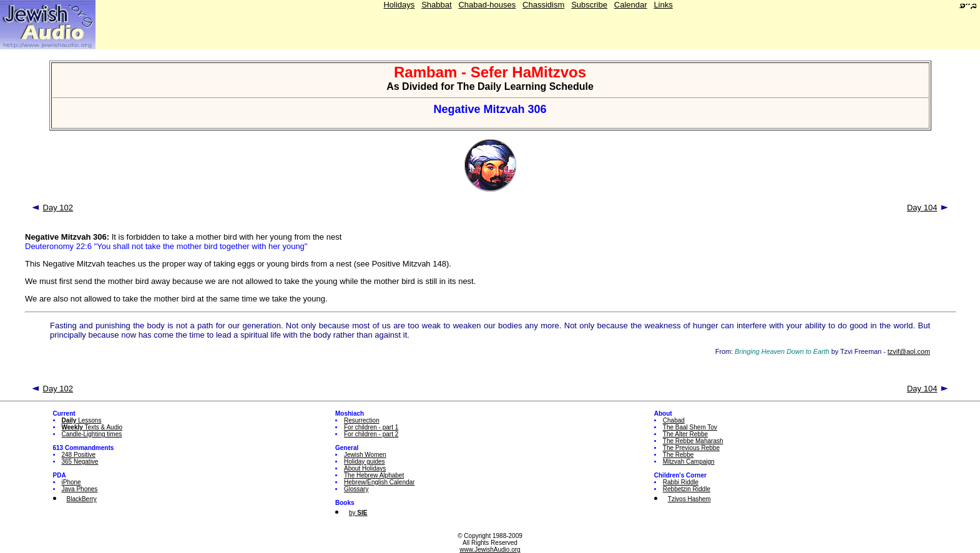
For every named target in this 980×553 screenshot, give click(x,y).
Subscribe (589, 5)
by (358, 513)
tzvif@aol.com (909, 351)
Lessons (82, 420)
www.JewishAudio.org (490, 550)
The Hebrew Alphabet (374, 475)
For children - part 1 (371, 427)
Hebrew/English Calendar (379, 482)
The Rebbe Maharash (693, 441)
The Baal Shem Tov (690, 427)
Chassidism (543, 5)
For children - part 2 (371, 434)
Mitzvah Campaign (689, 462)
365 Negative (80, 462)
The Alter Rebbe (685, 434)
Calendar (631, 5)
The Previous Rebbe (691, 448)
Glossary (356, 489)
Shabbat (436, 5)
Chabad (674, 420)
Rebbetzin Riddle (687, 489)
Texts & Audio (92, 427)
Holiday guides (365, 462)
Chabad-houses (487, 5)
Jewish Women (365, 455)
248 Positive (79, 455)
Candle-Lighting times (92, 434)
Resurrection (362, 420)
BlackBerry (82, 499)
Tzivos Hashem (689, 499)
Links (663, 5)
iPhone (71, 482)
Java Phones (80, 489)
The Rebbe (678, 455)
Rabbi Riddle (681, 482)
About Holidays (365, 468)
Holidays (399, 5)
